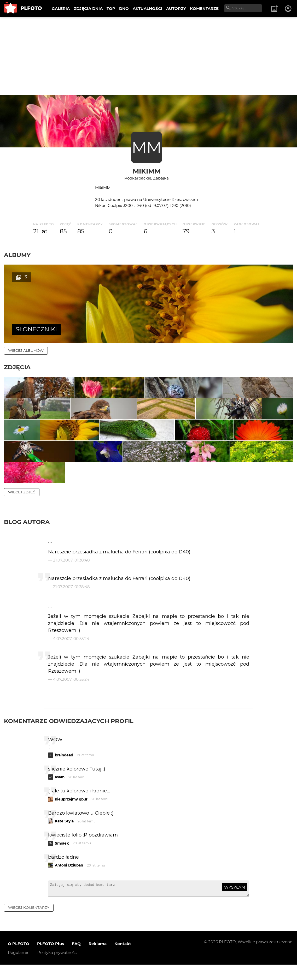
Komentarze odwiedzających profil (69, 812)
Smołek (62, 935)
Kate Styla (64, 912)
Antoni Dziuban (69, 957)
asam (60, 868)
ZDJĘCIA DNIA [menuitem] (88, 8)
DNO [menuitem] (124, 8)
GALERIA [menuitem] (61, 8)
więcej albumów (26, 350)
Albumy (17, 255)
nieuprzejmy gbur (71, 891)
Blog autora (27, 613)
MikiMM (147, 171)
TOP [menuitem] (111, 8)
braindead (64, 846)
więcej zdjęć (22, 583)
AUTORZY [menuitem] (176, 8)
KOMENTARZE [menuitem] (204, 8)
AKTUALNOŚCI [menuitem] (147, 8)
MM (147, 147)
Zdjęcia (17, 367)
